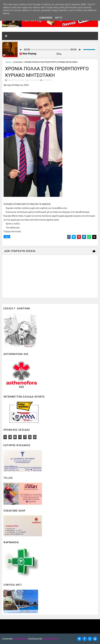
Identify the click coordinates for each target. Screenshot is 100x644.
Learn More (46, 18)
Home (8, 62)
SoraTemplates (20, 639)
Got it (59, 18)
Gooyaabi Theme (51, 639)
